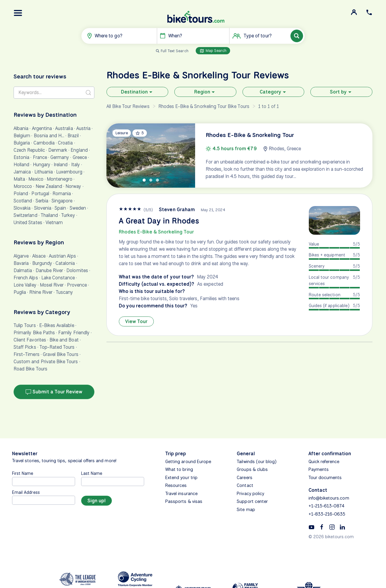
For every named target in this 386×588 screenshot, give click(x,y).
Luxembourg (69, 172)
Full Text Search (175, 51)
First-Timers (27, 354)
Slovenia (43, 208)
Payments (319, 469)
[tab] (144, 180)
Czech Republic (29, 150)
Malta (19, 179)
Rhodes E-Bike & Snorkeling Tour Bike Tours (204, 106)
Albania (21, 128)
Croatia (65, 143)
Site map (246, 510)
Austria (83, 128)
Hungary (42, 165)
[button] (18, 13)
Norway (73, 186)
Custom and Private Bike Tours (46, 362)
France (40, 157)
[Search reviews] (54, 93)
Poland (21, 194)
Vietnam (54, 222)
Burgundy (42, 263)
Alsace (39, 256)
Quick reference (324, 462)
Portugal (40, 194)
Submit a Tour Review (54, 392)
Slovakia (22, 208)
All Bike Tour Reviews (128, 106)
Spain (60, 208)
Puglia (20, 292)
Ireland (61, 165)
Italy (76, 165)
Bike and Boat (64, 340)
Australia (64, 128)
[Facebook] (322, 527)
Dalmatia (23, 270)
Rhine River (41, 292)
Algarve (21, 256)
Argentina (42, 128)
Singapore (62, 201)
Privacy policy (250, 494)
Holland (21, 165)
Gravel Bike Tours (61, 354)
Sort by (341, 92)
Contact (245, 485)
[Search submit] (88, 93)
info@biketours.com (329, 498)
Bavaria (21, 263)
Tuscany (64, 292)
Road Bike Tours (30, 369)
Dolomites (77, 270)
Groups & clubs (252, 469)
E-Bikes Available (57, 325)
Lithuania (44, 172)
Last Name (92, 473)
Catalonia (65, 263)
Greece (80, 157)
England (79, 150)
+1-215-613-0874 (327, 506)
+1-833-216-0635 (327, 514)
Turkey (68, 215)
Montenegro (60, 179)
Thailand (49, 215)
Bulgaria (22, 143)
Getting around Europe (188, 462)
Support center (252, 501)
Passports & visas (184, 501)
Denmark (58, 150)
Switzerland (25, 215)
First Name (23, 473)
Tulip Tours (25, 325)
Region (205, 92)
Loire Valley (25, 285)
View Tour (136, 321)
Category (274, 92)
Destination (137, 92)
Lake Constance (58, 278)
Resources (176, 485)
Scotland (23, 201)
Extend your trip (181, 478)
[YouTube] (312, 527)
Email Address (26, 492)
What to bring (179, 469)
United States (28, 222)
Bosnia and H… (49, 136)
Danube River (49, 270)
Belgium (22, 136)
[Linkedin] (342, 527)
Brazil (73, 136)
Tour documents (325, 478)
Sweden (78, 208)
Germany (60, 157)
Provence (77, 285)
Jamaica (22, 172)
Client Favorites (30, 340)
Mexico (36, 179)
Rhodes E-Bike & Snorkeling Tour (156, 232)
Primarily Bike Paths (34, 333)
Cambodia (44, 143)
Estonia (21, 157)
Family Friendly (74, 333)
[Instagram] (332, 527)
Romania (62, 194)
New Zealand (49, 186)
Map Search (213, 51)
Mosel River (52, 285)
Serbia (42, 201)
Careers (244, 478)
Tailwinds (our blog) (257, 462)
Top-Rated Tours (57, 347)
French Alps (26, 278)
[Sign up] (96, 501)
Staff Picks (25, 347)
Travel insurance (181, 494)
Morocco (23, 186)
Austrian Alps (62, 256)
